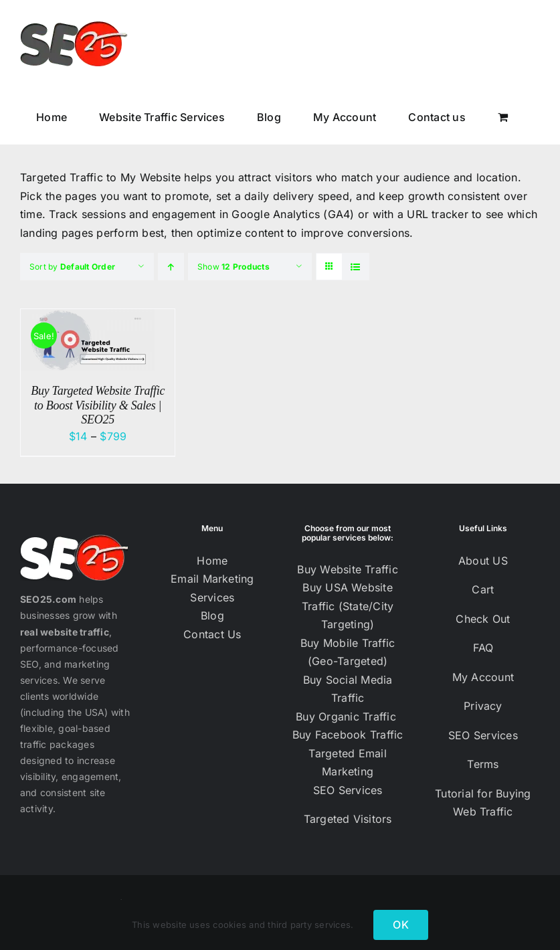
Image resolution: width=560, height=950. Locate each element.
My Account (483, 677)
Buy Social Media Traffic (348, 689)
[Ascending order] (171, 267)
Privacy (483, 706)
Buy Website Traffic (348, 569)
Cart (483, 589)
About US (483, 561)
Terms (483, 764)
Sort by (72, 267)
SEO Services (348, 790)
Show (234, 267)
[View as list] (356, 267)
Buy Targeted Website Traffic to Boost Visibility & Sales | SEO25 (98, 405)
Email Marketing (212, 579)
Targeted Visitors (348, 819)
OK (400, 925)
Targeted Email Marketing (347, 763)
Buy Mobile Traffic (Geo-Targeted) (348, 652)
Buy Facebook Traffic (348, 735)
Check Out (483, 619)
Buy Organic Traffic (348, 717)
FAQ (483, 648)
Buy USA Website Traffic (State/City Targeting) (348, 606)
